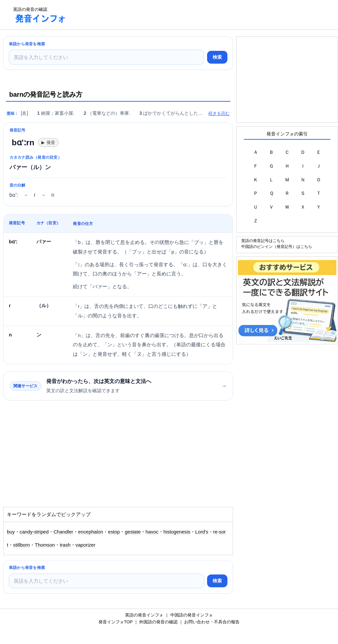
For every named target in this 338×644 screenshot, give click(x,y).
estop (114, 532)
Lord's (202, 532)
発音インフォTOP (116, 622)
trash (65, 545)
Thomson (45, 545)
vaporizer (85, 545)
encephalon (91, 532)
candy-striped (34, 532)
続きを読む (219, 113)
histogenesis (177, 532)
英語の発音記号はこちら (263, 241)
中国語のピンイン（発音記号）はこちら (277, 246)
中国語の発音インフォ (192, 615)
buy (11, 532)
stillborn (21, 545)
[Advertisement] (192, 15)
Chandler (63, 532)
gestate (133, 532)
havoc (152, 532)
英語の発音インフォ (144, 615)
